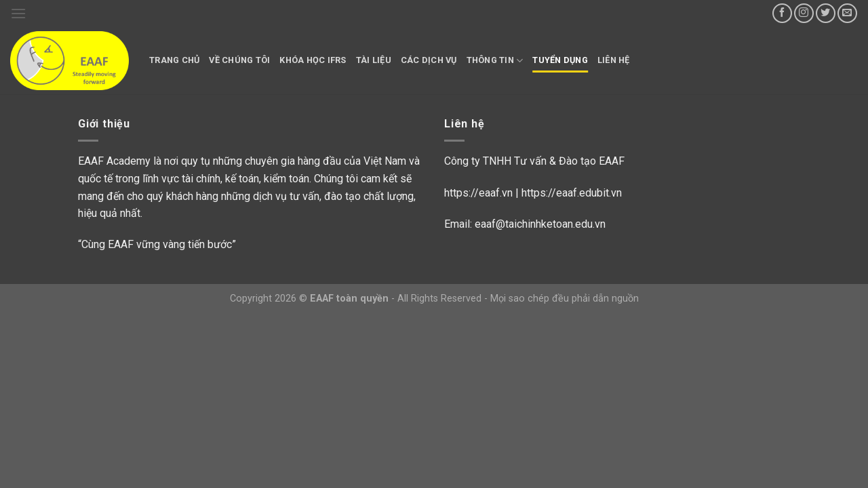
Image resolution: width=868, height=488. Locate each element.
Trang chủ (174, 60)
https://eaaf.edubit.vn (572, 193)
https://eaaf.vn (478, 193)
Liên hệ (614, 60)
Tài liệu (374, 60)
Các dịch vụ (429, 60)
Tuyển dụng (560, 60)
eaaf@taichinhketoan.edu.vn (540, 224)
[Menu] (18, 13)
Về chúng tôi (239, 60)
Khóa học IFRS (313, 60)
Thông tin (495, 61)
